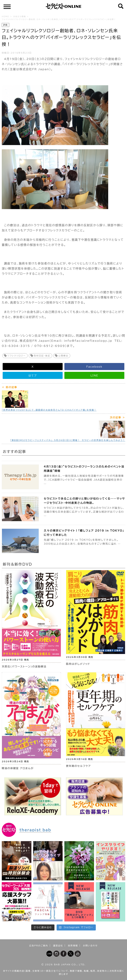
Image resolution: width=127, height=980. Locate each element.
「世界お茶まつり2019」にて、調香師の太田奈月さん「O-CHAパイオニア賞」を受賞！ (49, 410)
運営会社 (58, 946)
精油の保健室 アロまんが (18, 768)
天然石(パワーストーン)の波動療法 (24, 667)
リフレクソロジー (17, 356)
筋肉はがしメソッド (78, 664)
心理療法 (63, 356)
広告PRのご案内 (39, 946)
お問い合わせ (90, 946)
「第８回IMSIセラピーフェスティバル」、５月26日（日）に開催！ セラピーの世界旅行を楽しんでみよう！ (68, 440)
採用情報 (73, 946)
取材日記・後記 (42, 356)
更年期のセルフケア (78, 766)
